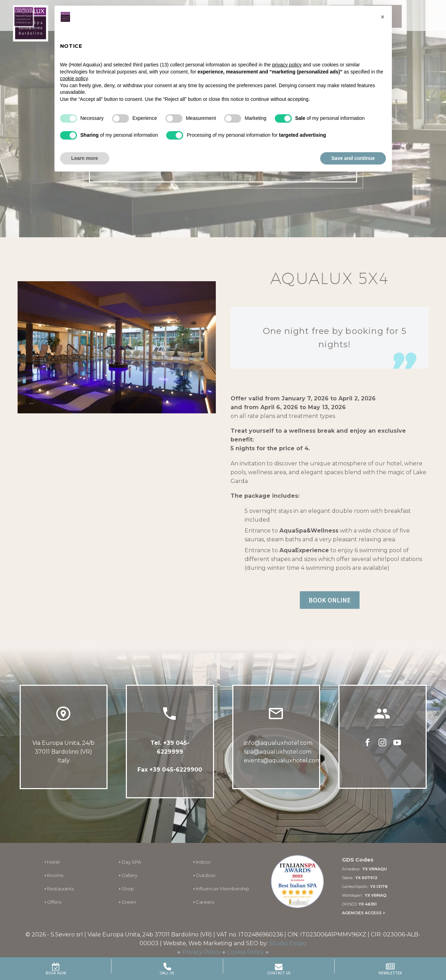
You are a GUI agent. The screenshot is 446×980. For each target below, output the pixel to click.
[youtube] (397, 743)
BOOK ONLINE (330, 600)
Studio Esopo (288, 943)
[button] (383, 17)
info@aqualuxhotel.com (278, 743)
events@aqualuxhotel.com (282, 760)
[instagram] (382, 743)
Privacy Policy (201, 952)
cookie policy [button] (74, 78)
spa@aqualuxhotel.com (278, 752)
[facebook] (368, 743)
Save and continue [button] (353, 158)
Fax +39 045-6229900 (170, 770)
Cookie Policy (245, 952)
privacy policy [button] (287, 65)
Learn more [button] (85, 158)
